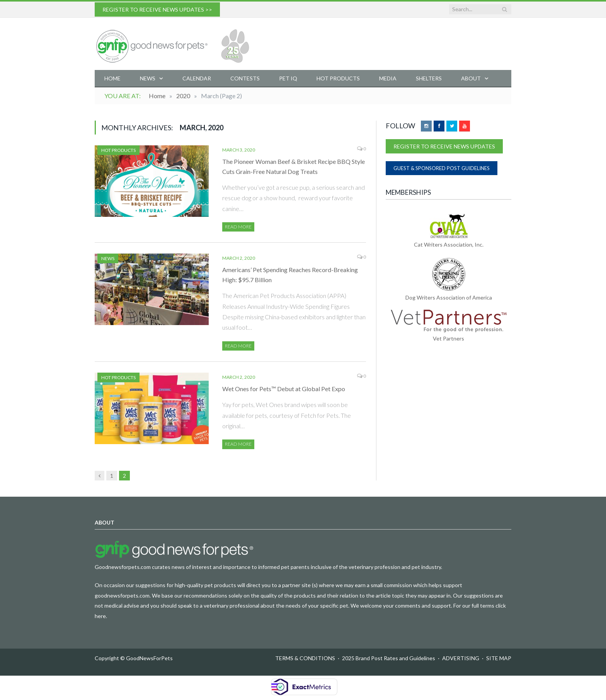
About (471, 78)
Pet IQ (288, 78)
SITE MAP (499, 658)
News (148, 78)
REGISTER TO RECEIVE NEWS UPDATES (444, 146)
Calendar (197, 78)
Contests (245, 78)
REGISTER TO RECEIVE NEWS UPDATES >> (157, 9)
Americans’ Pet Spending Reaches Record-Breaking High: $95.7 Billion (290, 275)
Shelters (429, 78)
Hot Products (338, 78)
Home (112, 78)
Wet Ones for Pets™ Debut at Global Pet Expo (284, 389)
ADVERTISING (461, 658)
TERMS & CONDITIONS (305, 658)
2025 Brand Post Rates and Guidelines (389, 658)
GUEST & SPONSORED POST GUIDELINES (442, 168)
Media (388, 78)
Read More (238, 227)
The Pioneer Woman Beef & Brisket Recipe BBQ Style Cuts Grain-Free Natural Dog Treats (294, 166)
